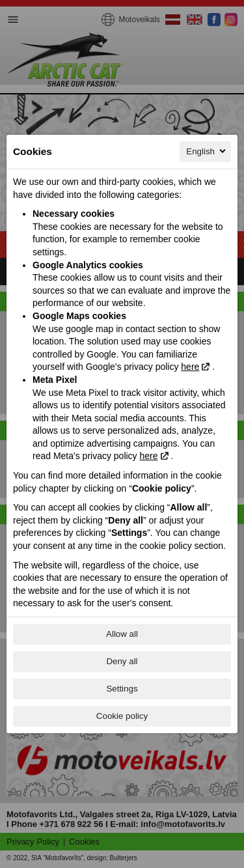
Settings (122, 689)
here (190, 367)
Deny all (122, 661)
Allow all (122, 634)
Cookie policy (122, 716)
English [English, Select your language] (207, 151)
